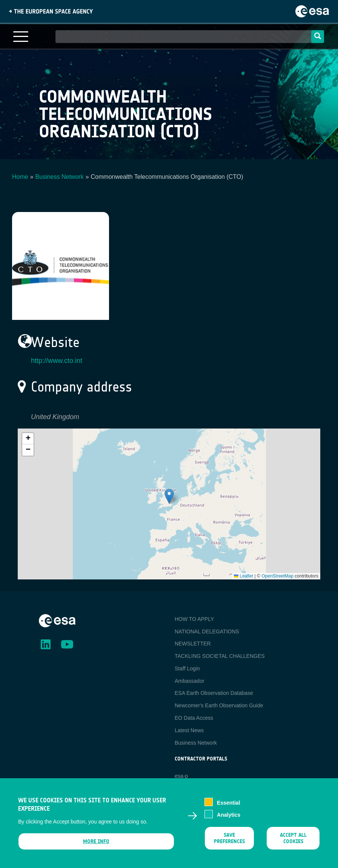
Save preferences (229, 838)
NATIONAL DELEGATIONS (207, 631)
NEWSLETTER (193, 644)
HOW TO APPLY (194, 619)
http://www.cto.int (57, 361)
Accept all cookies (293, 838)
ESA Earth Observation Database (214, 693)
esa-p (181, 776)
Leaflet (244, 576)
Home (20, 177)
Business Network (60, 177)
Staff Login (187, 668)
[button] (169, 496)
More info (96, 841)
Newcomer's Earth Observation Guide (219, 705)
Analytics (229, 815)
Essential (228, 803)
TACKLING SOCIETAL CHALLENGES (220, 656)
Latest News (189, 730)
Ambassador (190, 681)
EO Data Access (194, 718)
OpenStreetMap (277, 576)
